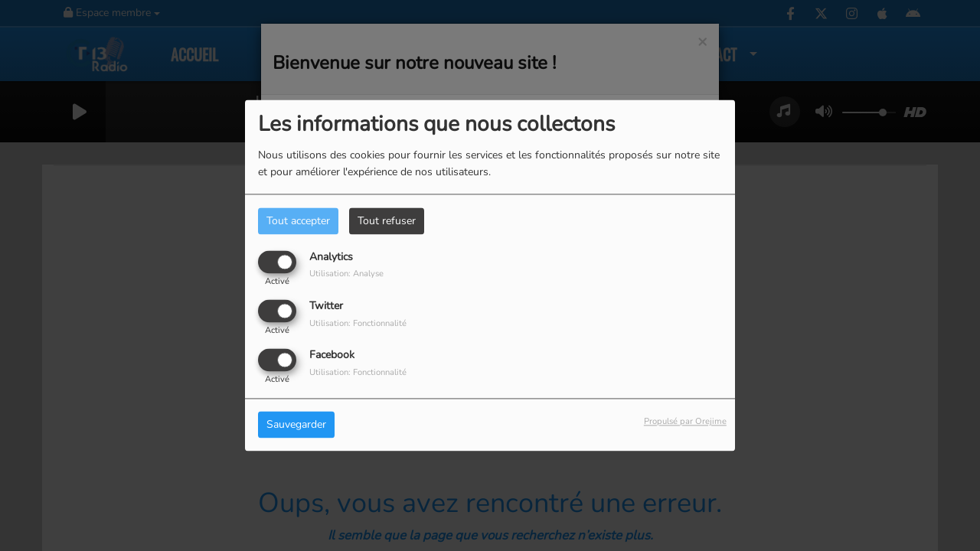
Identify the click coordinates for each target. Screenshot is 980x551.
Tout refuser (387, 221)
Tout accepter (298, 221)
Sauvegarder (296, 425)
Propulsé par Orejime (685, 422)
